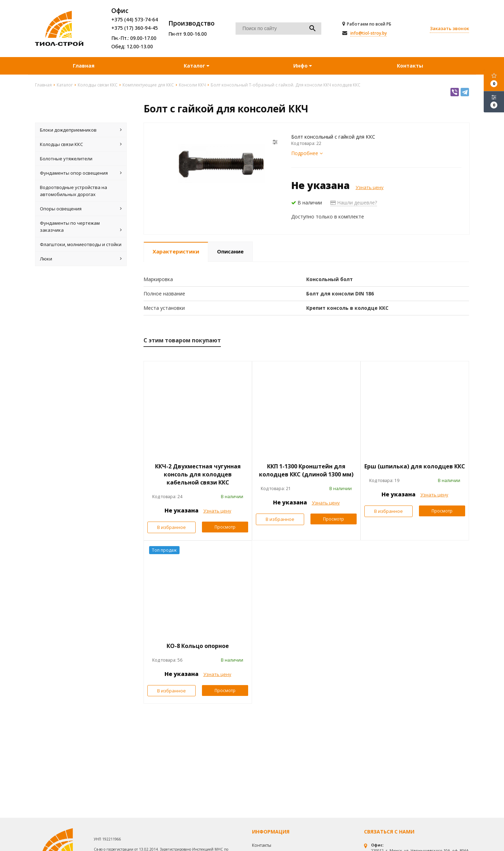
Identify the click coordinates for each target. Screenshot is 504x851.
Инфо (303, 66)
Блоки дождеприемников (81, 130)
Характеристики (176, 251)
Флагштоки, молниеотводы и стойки (81, 244)
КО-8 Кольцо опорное (198, 646)
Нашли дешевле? (354, 203)
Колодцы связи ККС (81, 144)
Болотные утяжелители (66, 159)
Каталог (195, 66)
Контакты (410, 66)
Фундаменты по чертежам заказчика (81, 227)
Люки (81, 259)
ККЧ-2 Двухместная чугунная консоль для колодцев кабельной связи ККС (198, 474)
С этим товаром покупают (182, 340)
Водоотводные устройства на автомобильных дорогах (73, 191)
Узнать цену (370, 187)
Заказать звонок (449, 28)
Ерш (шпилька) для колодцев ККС (415, 466)
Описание (230, 251)
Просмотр (225, 527)
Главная (84, 66)
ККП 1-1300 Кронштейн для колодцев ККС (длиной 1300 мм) (306, 470)
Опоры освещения (81, 209)
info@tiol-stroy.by (369, 33)
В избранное (171, 527)
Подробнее (307, 153)
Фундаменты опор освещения (81, 173)
